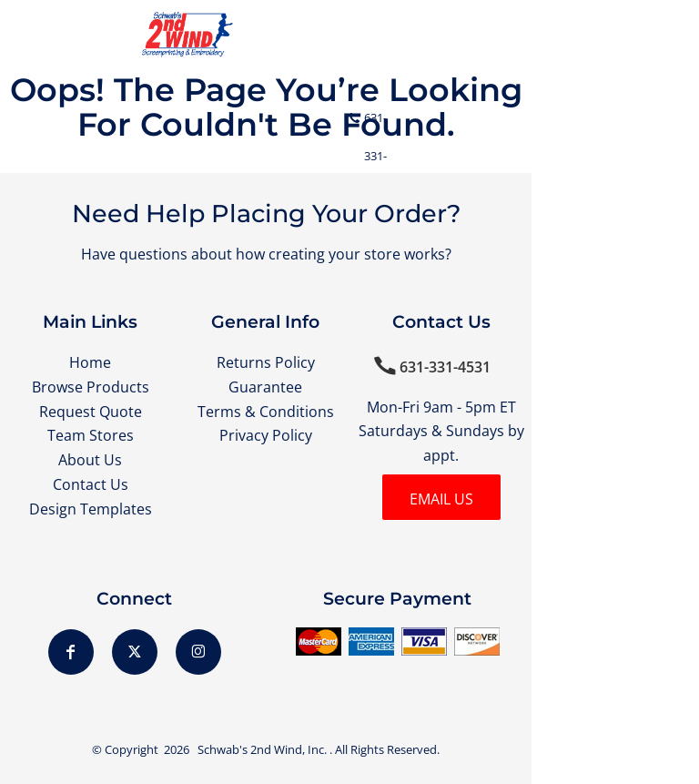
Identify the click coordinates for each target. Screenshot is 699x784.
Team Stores (91, 435)
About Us (90, 460)
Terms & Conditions (266, 412)
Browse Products (91, 387)
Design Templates (91, 509)
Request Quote (91, 412)
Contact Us (91, 484)
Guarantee (265, 387)
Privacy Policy (266, 435)
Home (90, 362)
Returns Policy (266, 362)
